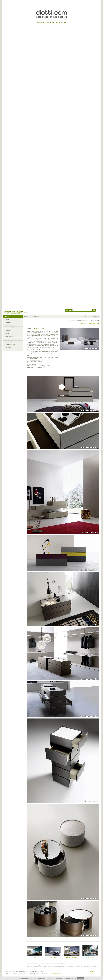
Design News (9, 342)
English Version (94, 972)
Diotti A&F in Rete (45, 974)
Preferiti (26, 317)
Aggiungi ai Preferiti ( (84, 323)
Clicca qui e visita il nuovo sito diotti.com (52, 22)
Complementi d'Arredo (12, 339)
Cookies (52, 978)
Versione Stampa (96, 323)
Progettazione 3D (37, 317)
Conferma (81, 978)
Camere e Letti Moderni (82, 321)
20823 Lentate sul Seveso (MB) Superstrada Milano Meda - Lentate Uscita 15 (25, 971)
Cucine (7, 319)
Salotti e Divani (10, 325)
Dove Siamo (95, 317)
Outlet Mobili (9, 347)
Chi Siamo (87, 317)
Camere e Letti (9, 328)
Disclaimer (8, 974)
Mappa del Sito (34, 974)
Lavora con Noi (24, 974)
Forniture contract (10, 345)
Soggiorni (8, 322)
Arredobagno (9, 336)
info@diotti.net (56, 974)
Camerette (8, 331)
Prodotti (7, 317)
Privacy (15, 974)
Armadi (7, 333)
